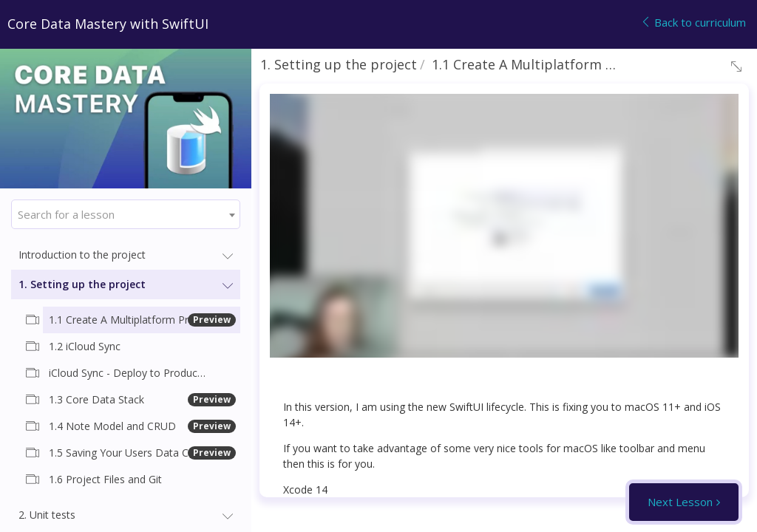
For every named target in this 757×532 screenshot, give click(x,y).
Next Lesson (680, 502)
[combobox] (126, 214)
